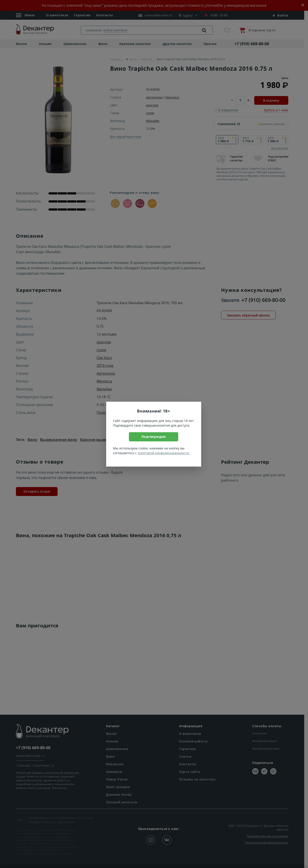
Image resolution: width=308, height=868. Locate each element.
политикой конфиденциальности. (164, 453)
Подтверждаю (154, 437)
